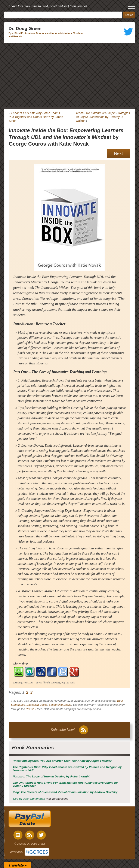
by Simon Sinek (36, 117)
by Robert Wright (51, 776)
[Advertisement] (69, 75)
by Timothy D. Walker (103, 117)
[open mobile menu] (132, 7)
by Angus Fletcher (62, 761)
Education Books (37, 705)
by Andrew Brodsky (65, 792)
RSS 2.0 (31, 709)
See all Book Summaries (29, 799)
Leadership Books (60, 705)
